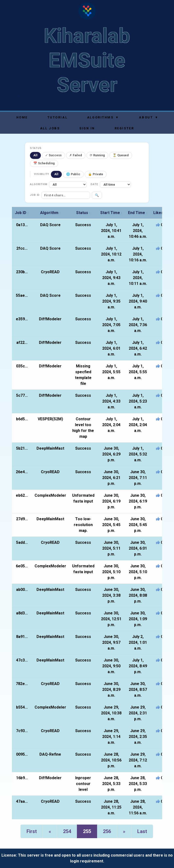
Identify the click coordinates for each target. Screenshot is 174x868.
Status (83, 213)
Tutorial (57, 117)
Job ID (22, 213)
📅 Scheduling (44, 163)
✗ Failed (76, 155)
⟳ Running (97, 155)
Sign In (87, 128)
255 (87, 831)
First (32, 831)
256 (107, 831)
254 (67, 831)
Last (142, 831)
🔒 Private (96, 174)
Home (22, 117)
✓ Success (53, 155)
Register (124, 128)
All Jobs (50, 128)
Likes (160, 213)
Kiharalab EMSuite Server (87, 60)
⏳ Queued (121, 155)
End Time (138, 213)
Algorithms (103, 117)
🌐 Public (73, 174)
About (148, 117)
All (35, 155)
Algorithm (50, 213)
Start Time (111, 213)
